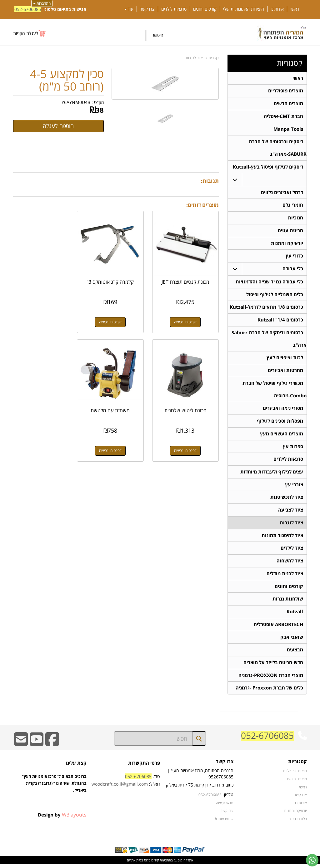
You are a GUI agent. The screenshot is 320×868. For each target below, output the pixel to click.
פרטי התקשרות (144, 767)
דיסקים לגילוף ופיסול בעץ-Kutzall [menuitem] (268, 167)
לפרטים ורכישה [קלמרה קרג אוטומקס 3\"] (116, 318)
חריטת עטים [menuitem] (290, 231)
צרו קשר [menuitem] (147, 9)
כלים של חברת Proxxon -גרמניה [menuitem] (269, 692)
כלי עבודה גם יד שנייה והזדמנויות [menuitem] (269, 283)
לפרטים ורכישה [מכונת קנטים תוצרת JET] (187, 318)
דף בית (214, 58)
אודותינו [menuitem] (277, 9)
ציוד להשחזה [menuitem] (290, 564)
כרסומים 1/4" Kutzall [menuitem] (280, 321)
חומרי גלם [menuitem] (293, 206)
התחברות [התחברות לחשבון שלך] (42, 3)
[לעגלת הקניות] (30, 33)
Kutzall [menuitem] (295, 615)
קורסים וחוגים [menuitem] (205, 9)
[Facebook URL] (52, 747)
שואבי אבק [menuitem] (292, 641)
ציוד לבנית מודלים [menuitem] (285, 577)
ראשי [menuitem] (295, 9)
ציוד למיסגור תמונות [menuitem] (282, 538)
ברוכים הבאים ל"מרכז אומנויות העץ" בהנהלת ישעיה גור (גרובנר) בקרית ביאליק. (54, 794)
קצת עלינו (76, 767)
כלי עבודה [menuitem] (293, 270)
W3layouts (74, 818)
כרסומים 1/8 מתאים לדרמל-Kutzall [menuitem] (266, 309)
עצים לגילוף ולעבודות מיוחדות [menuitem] (272, 474)
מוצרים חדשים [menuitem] (288, 104)
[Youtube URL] (37, 747)
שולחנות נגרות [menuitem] (288, 602)
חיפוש (158, 35)
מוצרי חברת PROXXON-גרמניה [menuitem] (271, 679)
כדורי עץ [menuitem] (294, 257)
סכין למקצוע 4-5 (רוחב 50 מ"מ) (67, 80)
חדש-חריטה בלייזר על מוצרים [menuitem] (273, 666)
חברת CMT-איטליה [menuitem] (283, 117)
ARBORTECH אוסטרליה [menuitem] (278, 628)
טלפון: (228, 799)
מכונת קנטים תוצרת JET (188, 277)
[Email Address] (21, 747)
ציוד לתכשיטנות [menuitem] (287, 500)
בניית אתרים (135, 864)
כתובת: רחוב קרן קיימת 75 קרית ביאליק (200, 789)
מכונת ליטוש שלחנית (44, 277)
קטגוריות (290, 63)
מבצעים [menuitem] (295, 653)
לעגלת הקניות (26, 33)
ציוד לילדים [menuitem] (292, 551)
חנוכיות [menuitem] (295, 219)
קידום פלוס (151, 864)
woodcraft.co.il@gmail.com (120, 788)
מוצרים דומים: (202, 205)
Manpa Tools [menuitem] (288, 129)
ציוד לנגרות (194, 58)
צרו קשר (225, 765)
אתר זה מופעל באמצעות (160, 864)
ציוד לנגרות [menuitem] (291, 525)
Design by (62, 818)
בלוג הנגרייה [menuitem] (298, 822)
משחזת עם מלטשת (188, 402)
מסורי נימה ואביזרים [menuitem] (283, 410)
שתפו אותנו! (224, 822)
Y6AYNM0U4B (76, 102)
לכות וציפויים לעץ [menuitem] (285, 359)
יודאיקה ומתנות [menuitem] (287, 244)
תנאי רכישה (225, 807)
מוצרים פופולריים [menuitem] (286, 91)
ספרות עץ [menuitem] (293, 449)
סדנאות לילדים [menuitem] (174, 9)
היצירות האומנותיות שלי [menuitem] (244, 9)
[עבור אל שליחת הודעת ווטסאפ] (312, 860)
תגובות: (210, 181)
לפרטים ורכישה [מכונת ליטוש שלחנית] (44, 318)
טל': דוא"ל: (126, 784)
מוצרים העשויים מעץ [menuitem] (282, 436)
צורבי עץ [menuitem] (294, 487)
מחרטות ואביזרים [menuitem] (285, 372)
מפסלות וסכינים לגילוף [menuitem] (280, 423)
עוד (129, 9)
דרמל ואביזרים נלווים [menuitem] (282, 193)
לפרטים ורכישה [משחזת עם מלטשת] (187, 442)
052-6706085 (28, 9)
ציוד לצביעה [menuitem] (291, 513)
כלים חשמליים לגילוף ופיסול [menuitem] (275, 296)
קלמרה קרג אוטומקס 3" (116, 277)
